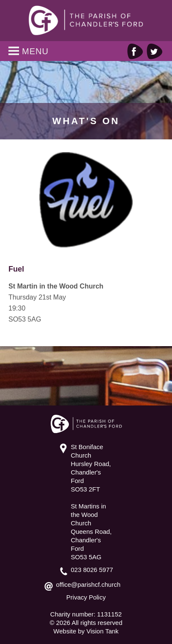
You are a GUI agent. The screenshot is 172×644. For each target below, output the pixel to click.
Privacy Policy (86, 597)
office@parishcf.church (89, 584)
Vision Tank (102, 631)
